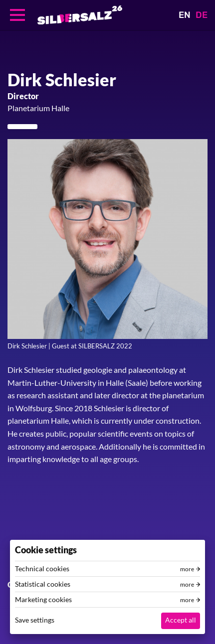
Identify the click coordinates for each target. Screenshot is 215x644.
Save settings (35, 620)
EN (185, 15)
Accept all (181, 620)
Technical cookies (42, 569)
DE (202, 15)
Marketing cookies (43, 600)
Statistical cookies (43, 584)
